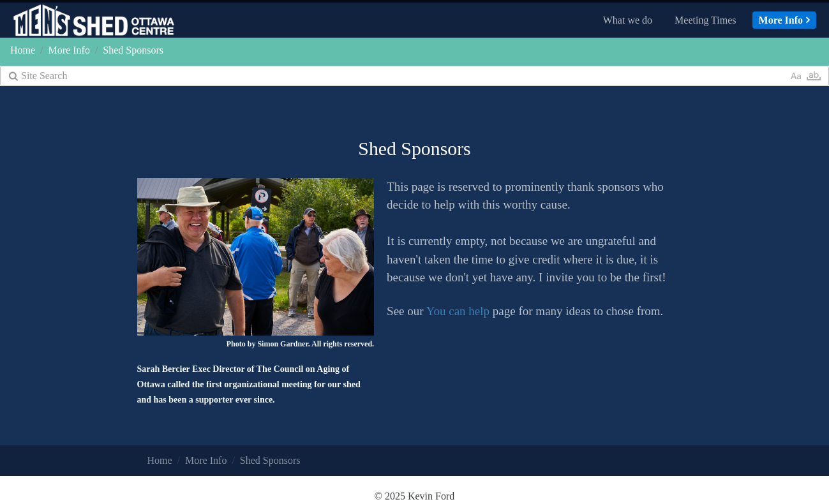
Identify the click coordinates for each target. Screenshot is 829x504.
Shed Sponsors (133, 50)
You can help (458, 311)
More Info (781, 20)
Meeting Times (705, 20)
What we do (628, 20)
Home (23, 50)
